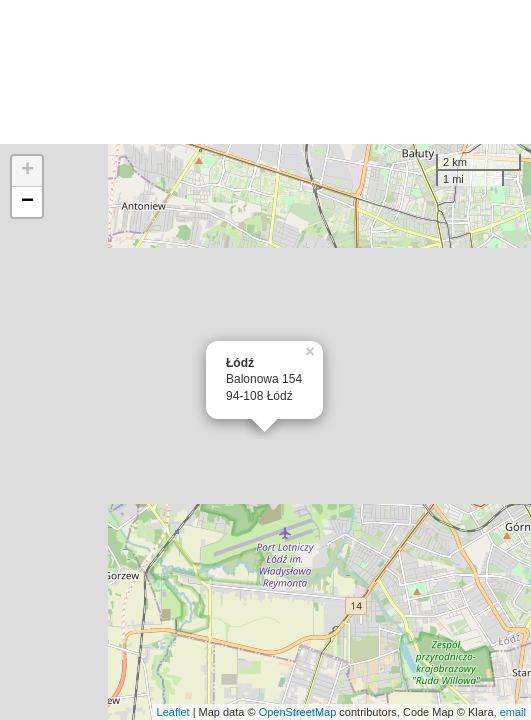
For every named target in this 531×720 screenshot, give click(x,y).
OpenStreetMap (298, 712)
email (513, 712)
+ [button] (27, 171)
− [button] (27, 202)
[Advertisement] (265, 72)
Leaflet (173, 712)
